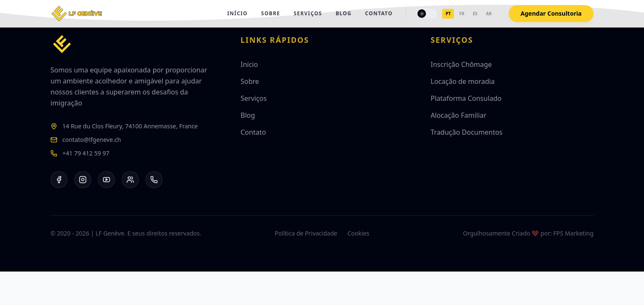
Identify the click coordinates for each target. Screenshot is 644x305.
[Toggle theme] (427, 14)
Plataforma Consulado (466, 98)
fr (462, 14)
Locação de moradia (463, 81)
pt (448, 14)
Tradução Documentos (467, 132)
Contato (379, 14)
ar (489, 14)
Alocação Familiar (458, 115)
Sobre (271, 14)
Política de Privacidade (306, 233)
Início (237, 14)
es (475, 14)
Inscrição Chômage (461, 64)
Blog (343, 14)
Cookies (358, 233)
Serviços (308, 14)
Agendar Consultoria (551, 13)
